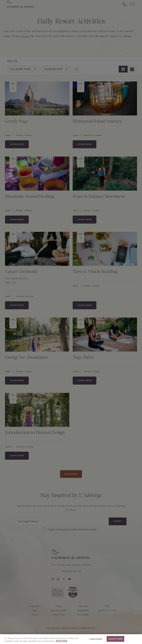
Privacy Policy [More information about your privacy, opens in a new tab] (62, 641)
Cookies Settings (96, 639)
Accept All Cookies (115, 639)
